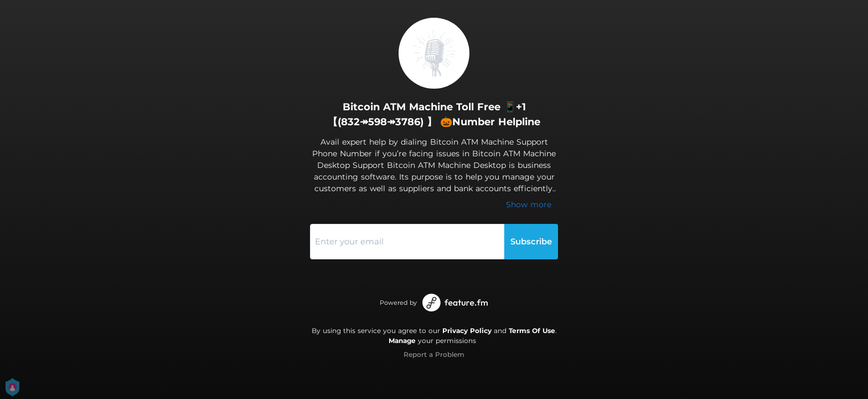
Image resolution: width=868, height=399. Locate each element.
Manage (402, 341)
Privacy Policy (467, 331)
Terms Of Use (532, 331)
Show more (529, 204)
